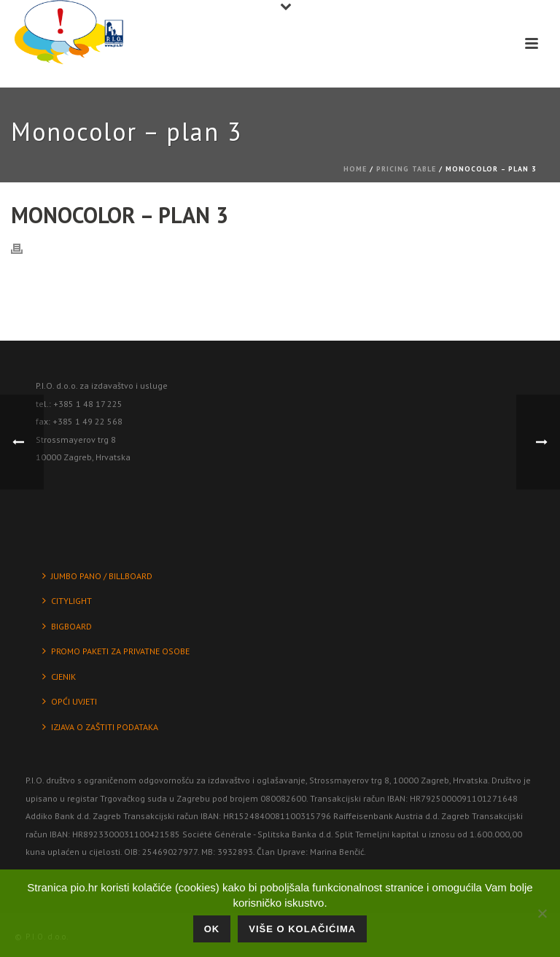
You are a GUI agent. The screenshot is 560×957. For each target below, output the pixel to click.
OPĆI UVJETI (70, 701)
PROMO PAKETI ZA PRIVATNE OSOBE (116, 651)
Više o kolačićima (302, 929)
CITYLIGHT (67, 601)
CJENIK (59, 677)
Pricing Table (406, 169)
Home (355, 169)
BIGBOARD (67, 626)
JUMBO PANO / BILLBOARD (97, 576)
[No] (542, 913)
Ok (212, 929)
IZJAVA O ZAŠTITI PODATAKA (100, 727)
